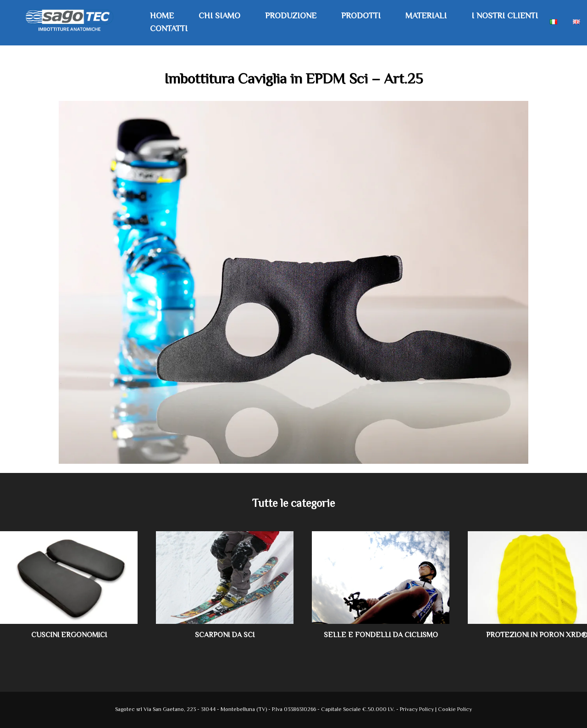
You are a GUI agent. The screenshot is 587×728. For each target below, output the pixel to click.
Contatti (169, 29)
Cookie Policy (455, 710)
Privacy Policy (418, 710)
